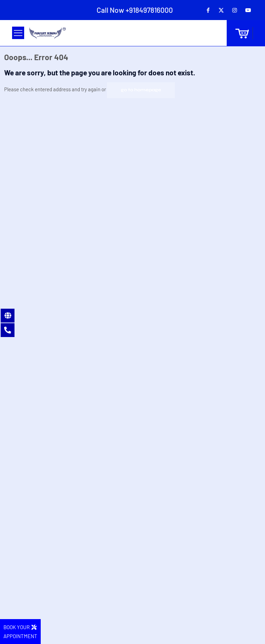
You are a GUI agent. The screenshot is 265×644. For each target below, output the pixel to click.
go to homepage (141, 90)
